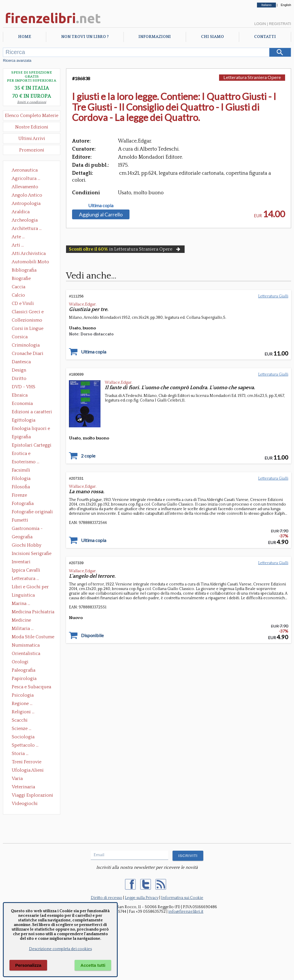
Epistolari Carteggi (32, 445)
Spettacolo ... (25, 745)
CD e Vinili (23, 303)
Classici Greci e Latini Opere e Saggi (33, 312)
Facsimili (21, 470)
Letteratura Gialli (273, 296)
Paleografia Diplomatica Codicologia (25, 671)
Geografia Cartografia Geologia (24, 537)
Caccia (19, 287)
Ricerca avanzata (17, 60)
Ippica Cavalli (26, 570)
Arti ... (18, 245)
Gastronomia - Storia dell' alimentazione (27, 529)
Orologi (20, 662)
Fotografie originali (32, 512)
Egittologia (24, 420)
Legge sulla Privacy (142, 898)
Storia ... (20, 754)
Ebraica (20, 395)
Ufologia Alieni (28, 770)
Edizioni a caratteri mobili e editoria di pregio (32, 412)
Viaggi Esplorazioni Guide (32, 796)
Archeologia (25, 220)
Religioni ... (23, 712)
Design (19, 370)
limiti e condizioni (32, 102)
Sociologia (23, 737)
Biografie (21, 278)
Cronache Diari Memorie (28, 354)
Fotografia (23, 504)
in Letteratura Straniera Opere (125, 249)
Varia (17, 779)
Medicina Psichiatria (33, 612)
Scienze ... (22, 729)
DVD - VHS (24, 387)
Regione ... (22, 704)
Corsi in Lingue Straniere (28, 329)
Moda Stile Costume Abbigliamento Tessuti (33, 637)
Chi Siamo (212, 37)
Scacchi (20, 720)
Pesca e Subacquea (31, 687)
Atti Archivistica (29, 253)
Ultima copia (101, 205)
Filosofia (21, 487)
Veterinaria (23, 787)
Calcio (18, 295)
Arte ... (18, 237)
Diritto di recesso (107, 898)
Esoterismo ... (26, 462)
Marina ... (21, 604)
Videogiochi (25, 804)
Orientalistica (26, 654)
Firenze (19, 495)
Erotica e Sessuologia (24, 454)
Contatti (265, 37)
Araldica (21, 212)
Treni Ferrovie (27, 762)
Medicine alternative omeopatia (23, 621)
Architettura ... (27, 228)
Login (260, 24)
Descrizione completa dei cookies (60, 949)
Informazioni (155, 37)
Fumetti (20, 520)
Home (25, 37)
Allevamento (25, 187)
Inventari (21, 562)
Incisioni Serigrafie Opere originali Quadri (32, 554)
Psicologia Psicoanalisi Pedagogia (24, 696)
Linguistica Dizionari (23, 596)
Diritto (19, 378)
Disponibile (92, 635)
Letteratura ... (25, 579)
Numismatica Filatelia (26, 646)
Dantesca (21, 362)
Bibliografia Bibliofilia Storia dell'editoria (29, 271)
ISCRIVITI (188, 856)
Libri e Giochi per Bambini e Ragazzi (31, 587)
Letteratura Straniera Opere (252, 77)
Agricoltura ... (26, 178)
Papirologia (24, 679)
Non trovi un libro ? (85, 37)
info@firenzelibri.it (186, 912)
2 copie (88, 456)
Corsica (20, 337)
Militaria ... (23, 629)
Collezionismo (27, 320)
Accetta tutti (93, 965)
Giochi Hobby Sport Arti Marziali (32, 546)
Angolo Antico (27, 195)
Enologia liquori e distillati (31, 429)
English (286, 5)
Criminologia (26, 345)
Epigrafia (21, 437)
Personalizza (28, 965)
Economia (22, 403)
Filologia (21, 479)
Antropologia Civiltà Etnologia (29, 204)
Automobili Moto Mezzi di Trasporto (32, 262)
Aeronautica (25, 170)
